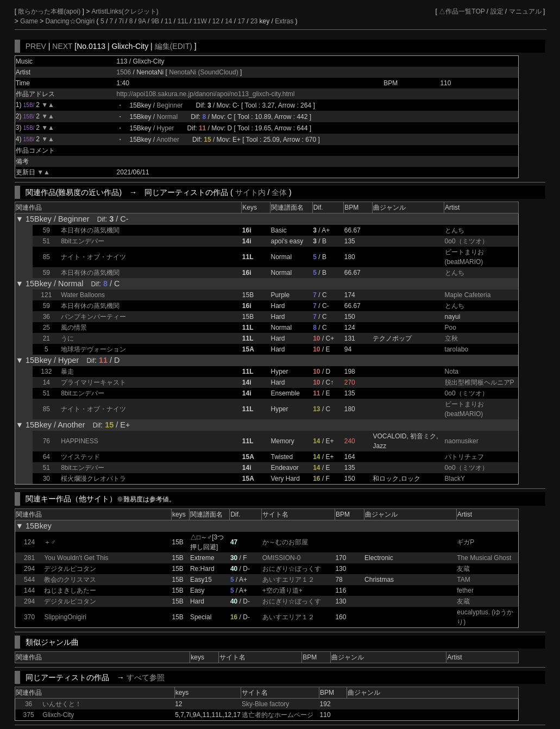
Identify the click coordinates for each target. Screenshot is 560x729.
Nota (452, 372)
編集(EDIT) (174, 46)
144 (29, 590)
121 (46, 295)
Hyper (166, 128)
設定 (497, 11)
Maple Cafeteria (468, 295)
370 (29, 617)
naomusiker (462, 441)
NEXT (62, 46)
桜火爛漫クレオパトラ (93, 479)
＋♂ (50, 542)
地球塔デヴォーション (93, 349)
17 (241, 21)
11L (183, 21)
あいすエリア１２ (288, 580)
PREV (36, 46)
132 (46, 372)
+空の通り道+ (282, 590)
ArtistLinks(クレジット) (125, 11)
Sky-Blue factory (265, 704)
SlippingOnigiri (65, 617)
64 (46, 457)
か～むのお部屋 (285, 542)
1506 (124, 72)
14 (228, 21)
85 (46, 257)
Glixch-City (58, 715)
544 (29, 580)
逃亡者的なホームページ (278, 715)
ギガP (465, 542)
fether (465, 590)
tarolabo (457, 349)
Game (30, 21)
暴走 (67, 372)
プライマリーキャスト (93, 382)
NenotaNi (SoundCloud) (205, 72)
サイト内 (250, 192)
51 (46, 241)
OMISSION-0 (282, 558)
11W (200, 21)
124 (29, 542)
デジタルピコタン (70, 569)
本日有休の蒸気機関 (90, 230)
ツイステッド (80, 457)
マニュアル (525, 11)
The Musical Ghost (484, 558)
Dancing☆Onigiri (71, 21)
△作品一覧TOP (462, 11)
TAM (463, 580)
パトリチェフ (464, 457)
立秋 (451, 338)
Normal (168, 117)
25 (46, 328)
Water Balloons (83, 295)
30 (46, 479)
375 (29, 715)
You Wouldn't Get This (76, 558)
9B (155, 21)
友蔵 (463, 569)
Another (168, 140)
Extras (284, 21)
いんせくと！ (62, 704)
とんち (455, 230)
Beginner (170, 105)
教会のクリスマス (70, 580)
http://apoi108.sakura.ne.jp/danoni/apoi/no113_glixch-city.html (206, 94)
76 (46, 441)
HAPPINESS (80, 441)
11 (168, 21)
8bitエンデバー (82, 241)
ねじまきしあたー (70, 590)
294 (29, 569)
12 (216, 21)
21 (46, 338)
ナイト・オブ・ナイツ (93, 257)
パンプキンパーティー (93, 317)
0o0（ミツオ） (467, 241)
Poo (451, 328)
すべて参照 (146, 677)
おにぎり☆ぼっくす (292, 569)
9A (142, 21)
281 (29, 558)
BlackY (455, 479)
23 (254, 21)
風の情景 (74, 328)
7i (121, 21)
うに (67, 338)
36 (46, 317)
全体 (279, 192)
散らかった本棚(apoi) (50, 11)
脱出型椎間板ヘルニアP (480, 382)
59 (46, 230)
